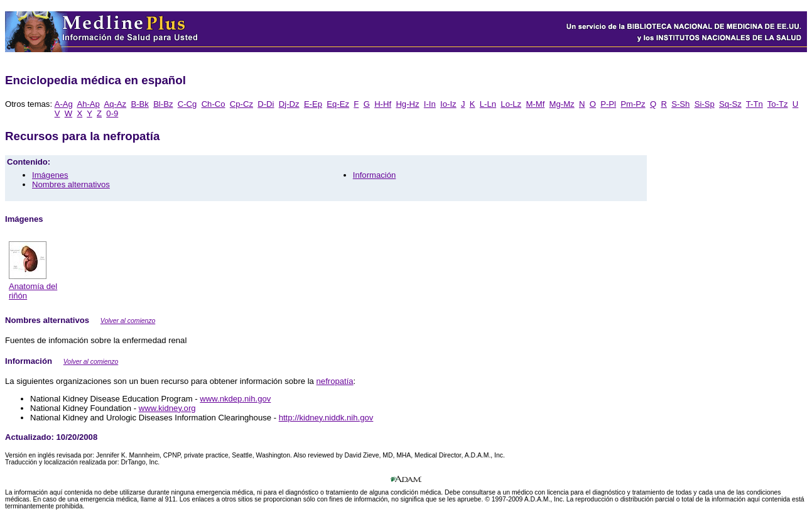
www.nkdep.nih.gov (235, 399)
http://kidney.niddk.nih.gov (326, 418)
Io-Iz (448, 104)
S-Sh (680, 104)
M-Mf (535, 104)
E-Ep (313, 104)
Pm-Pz (633, 104)
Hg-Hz (407, 104)
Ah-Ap (88, 104)
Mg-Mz (562, 104)
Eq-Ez (338, 104)
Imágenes (50, 175)
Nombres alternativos (71, 184)
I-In (430, 104)
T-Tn (755, 104)
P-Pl (608, 104)
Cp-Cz (241, 104)
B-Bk (139, 104)
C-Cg (187, 104)
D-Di (266, 104)
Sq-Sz (730, 104)
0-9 (112, 113)
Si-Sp (705, 104)
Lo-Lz (511, 104)
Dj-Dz (289, 104)
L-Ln (488, 104)
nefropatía (335, 381)
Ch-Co (214, 104)
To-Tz (778, 104)
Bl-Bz (163, 104)
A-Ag (64, 104)
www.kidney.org (167, 408)
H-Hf (383, 104)
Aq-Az (115, 104)
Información (375, 175)
